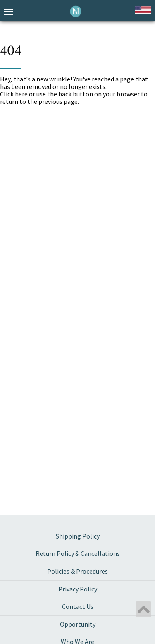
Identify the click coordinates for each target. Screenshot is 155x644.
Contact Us (78, 606)
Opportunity (78, 624)
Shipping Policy (78, 536)
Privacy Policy (78, 589)
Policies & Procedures (77, 571)
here (21, 94)
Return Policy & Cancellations (78, 553)
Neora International (76, 11)
